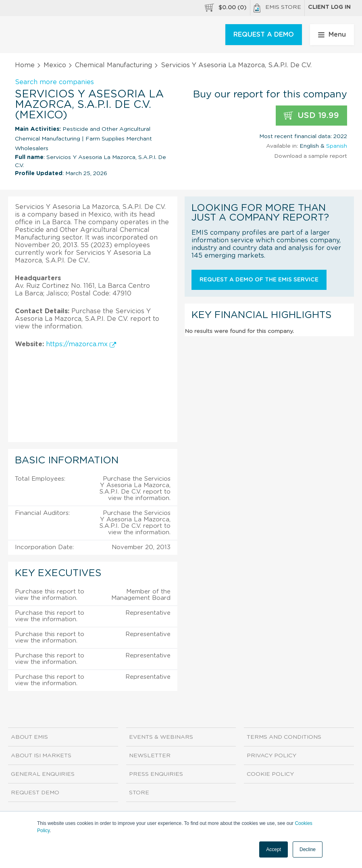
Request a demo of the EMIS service (259, 280)
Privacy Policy (271, 756)
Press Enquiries (156, 774)
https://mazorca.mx (81, 344)
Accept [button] (274, 849)
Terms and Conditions (284, 737)
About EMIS (29, 737)
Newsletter (150, 756)
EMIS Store (277, 8)
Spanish (337, 146)
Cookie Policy (270, 774)
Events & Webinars (161, 737)
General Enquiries (43, 774)
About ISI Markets (41, 756)
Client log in (329, 7)
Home (25, 65)
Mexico (55, 65)
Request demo (35, 793)
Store (139, 793)
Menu (332, 35)
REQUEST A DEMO (264, 35)
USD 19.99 (311, 116)
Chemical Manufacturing (113, 65)
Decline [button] (308, 849)
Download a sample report (311, 156)
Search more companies (54, 82)
